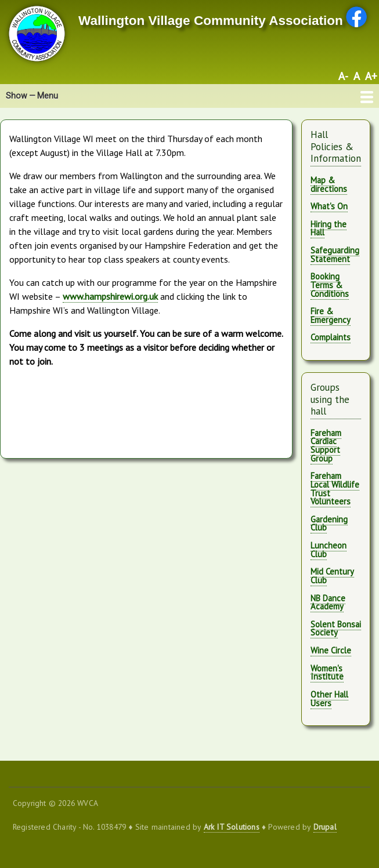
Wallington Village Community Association (211, 21)
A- (343, 76)
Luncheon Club (329, 550)
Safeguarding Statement (335, 255)
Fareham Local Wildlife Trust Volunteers (335, 489)
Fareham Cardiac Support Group (326, 446)
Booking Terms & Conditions (330, 285)
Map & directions (329, 184)
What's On (329, 206)
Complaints (331, 337)
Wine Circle (331, 650)
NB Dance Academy (328, 602)
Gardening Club (329, 524)
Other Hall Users (329, 699)
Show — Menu (32, 96)
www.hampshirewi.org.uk (110, 296)
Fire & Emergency (331, 315)
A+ (371, 76)
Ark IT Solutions (232, 827)
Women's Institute (327, 673)
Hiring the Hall (329, 228)
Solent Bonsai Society (336, 629)
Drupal (325, 827)
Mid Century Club (332, 576)
